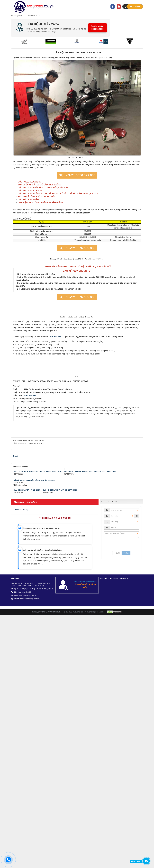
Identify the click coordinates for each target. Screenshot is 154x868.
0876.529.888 (55, 453)
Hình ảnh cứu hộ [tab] (21, 763)
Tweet (15, 709)
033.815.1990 (135, 6)
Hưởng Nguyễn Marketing (96, 865)
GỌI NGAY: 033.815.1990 (98, 28)
